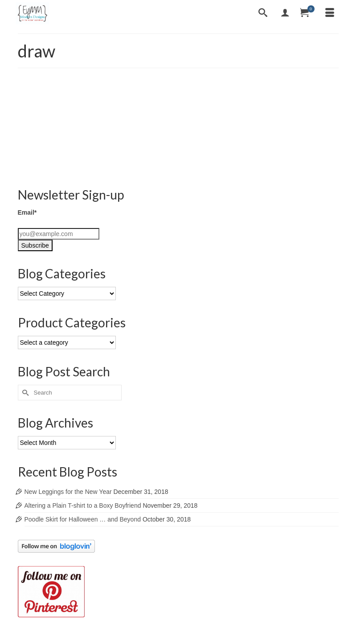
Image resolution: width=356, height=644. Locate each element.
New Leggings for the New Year (68, 492)
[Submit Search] (25, 393)
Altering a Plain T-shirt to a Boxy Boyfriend (83, 505)
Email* (27, 212)
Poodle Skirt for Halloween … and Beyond (83, 519)
